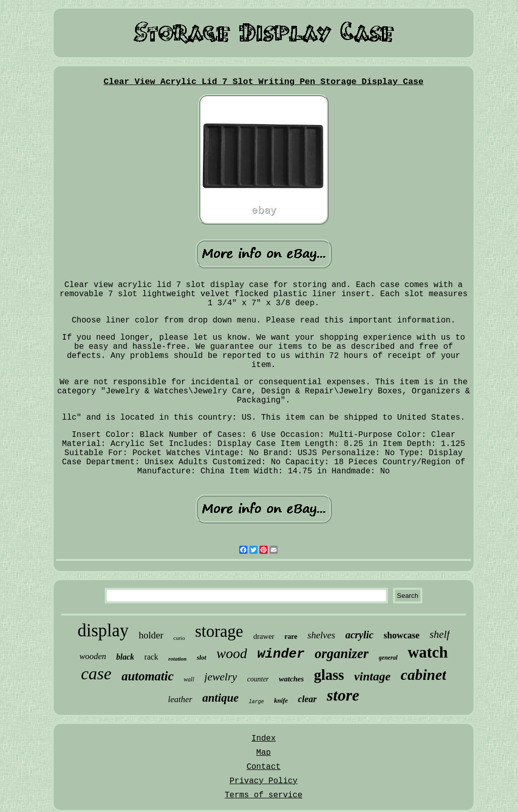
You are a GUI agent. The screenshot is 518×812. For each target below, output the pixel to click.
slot (202, 657)
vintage (372, 676)
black (125, 657)
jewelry (221, 677)
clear (307, 699)
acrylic (360, 635)
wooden (93, 656)
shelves (321, 635)
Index (264, 739)
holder (151, 635)
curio (179, 638)
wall (189, 679)
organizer (342, 654)
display (103, 631)
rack (151, 657)
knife (281, 700)
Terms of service (264, 795)
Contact (263, 767)
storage (219, 631)
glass (329, 675)
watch (428, 652)
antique (221, 698)
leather (180, 699)
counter (258, 679)
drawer (264, 636)
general (388, 658)
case (96, 674)
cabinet (423, 675)
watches (291, 679)
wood (232, 653)
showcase (401, 635)
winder (281, 654)
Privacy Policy (264, 781)
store (343, 695)
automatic (147, 676)
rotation (178, 659)
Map (264, 753)
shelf (440, 634)
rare (291, 637)
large (256, 702)
